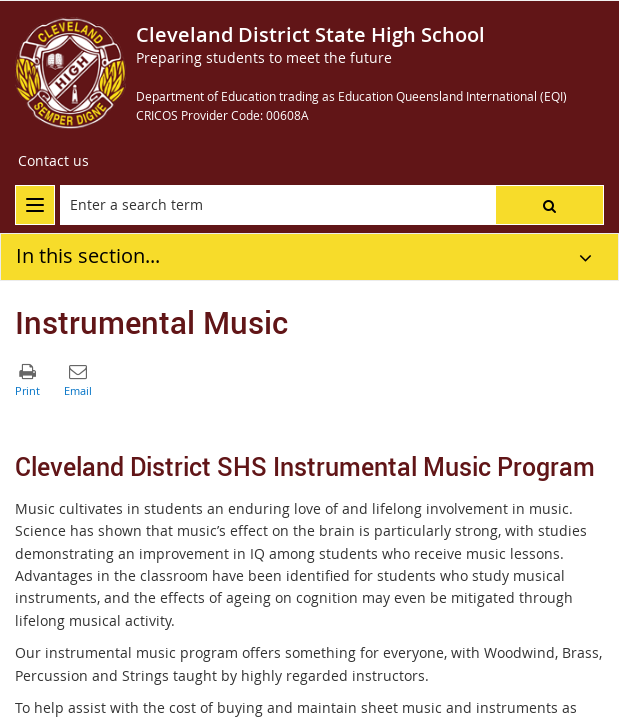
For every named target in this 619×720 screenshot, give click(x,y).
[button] (549, 205)
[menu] (35, 205)
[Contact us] (53, 161)
